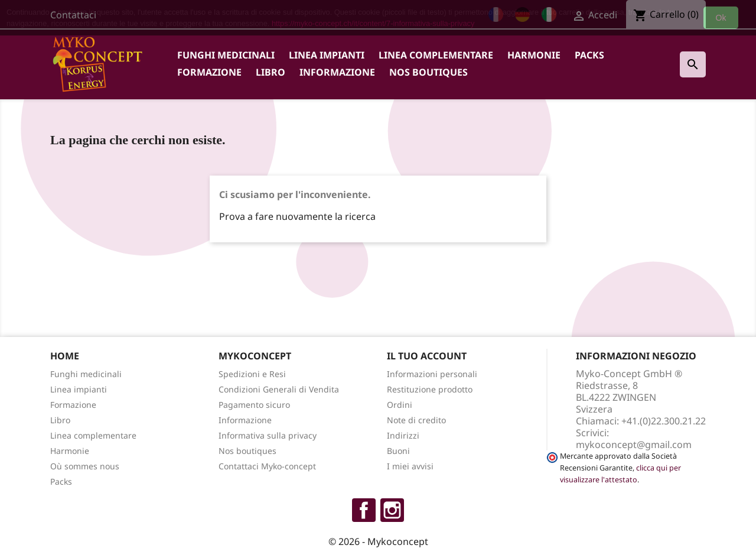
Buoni (398, 451)
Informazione (337, 72)
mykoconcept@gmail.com (634, 445)
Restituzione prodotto (430, 389)
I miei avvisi (410, 466)
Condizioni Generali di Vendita (279, 389)
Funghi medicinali (226, 55)
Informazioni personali (432, 374)
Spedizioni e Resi (252, 374)
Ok (721, 18)
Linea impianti (327, 55)
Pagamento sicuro (254, 405)
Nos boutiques (428, 72)
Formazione (209, 72)
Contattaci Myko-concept (267, 466)
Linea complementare (436, 55)
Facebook (364, 510)
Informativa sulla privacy (268, 435)
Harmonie (534, 55)
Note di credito (416, 420)
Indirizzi (403, 435)
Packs (589, 55)
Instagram (392, 510)
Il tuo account (427, 356)
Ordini (400, 405)
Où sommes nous (85, 466)
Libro (271, 72)
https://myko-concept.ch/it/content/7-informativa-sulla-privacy (373, 23)
